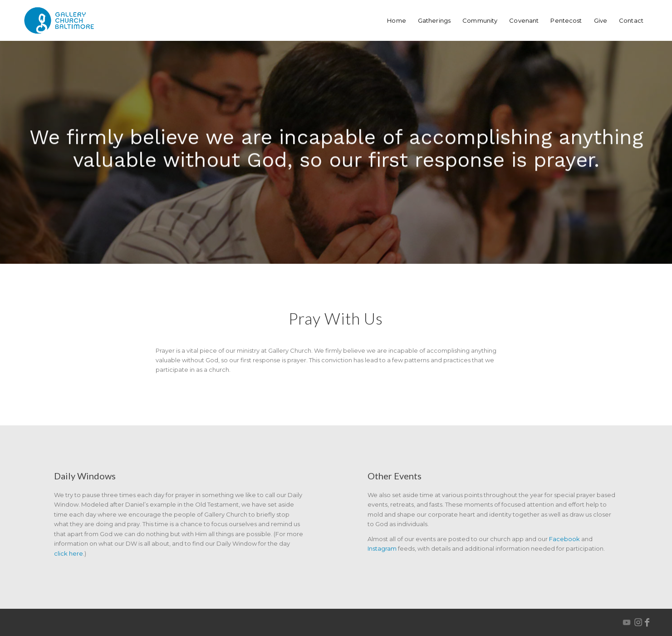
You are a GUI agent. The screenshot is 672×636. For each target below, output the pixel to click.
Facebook (564, 539)
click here (69, 553)
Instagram (382, 548)
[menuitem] (397, 20)
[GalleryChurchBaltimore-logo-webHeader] (59, 20)
